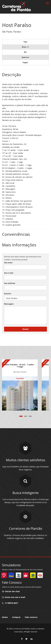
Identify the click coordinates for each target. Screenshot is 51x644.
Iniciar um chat (11, 591)
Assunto (8, 294)
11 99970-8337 (10, 603)
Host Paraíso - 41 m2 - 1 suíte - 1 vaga (20, 366)
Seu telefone (10, 283)
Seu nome (8, 263)
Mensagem (9, 304)
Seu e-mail (9, 273)
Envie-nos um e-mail (14, 597)
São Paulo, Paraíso (20, 372)
